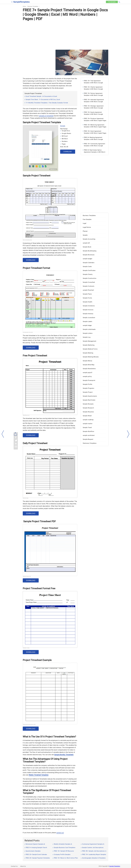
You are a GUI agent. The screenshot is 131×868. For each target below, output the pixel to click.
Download (68, 152)
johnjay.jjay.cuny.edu (28, 332)
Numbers (65, 141)
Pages (64, 144)
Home (24, 6)
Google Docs (66, 131)
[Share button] (15, 434)
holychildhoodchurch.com (29, 724)
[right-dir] (128, 434)
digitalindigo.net (27, 576)
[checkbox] (12, 2)
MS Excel (65, 136)
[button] (119, 2)
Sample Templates (115, 866)
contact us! (60, 833)
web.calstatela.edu (27, 240)
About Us (23, 866)
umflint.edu (26, 498)
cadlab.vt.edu (26, 648)
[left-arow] (3, 434)
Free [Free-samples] (112, 2)
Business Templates (33, 6)
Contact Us (14, 866)
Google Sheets (66, 133)
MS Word (65, 139)
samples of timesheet (46, 116)
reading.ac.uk (26, 415)
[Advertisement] (65, 35)
